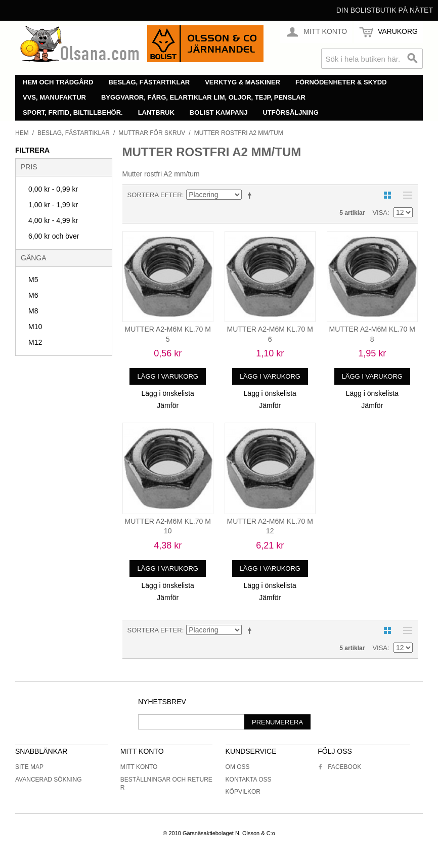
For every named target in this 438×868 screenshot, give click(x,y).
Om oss (238, 767)
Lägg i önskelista (168, 393)
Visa (380, 213)
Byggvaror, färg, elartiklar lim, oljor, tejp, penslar (203, 97)
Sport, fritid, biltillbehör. (73, 112)
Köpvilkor (243, 792)
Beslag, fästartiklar (149, 82)
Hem (22, 133)
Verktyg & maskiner (243, 82)
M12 (35, 342)
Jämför (168, 405)
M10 (35, 327)
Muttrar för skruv (152, 133)
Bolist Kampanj (219, 112)
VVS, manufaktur (54, 97)
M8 (33, 311)
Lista (405, 195)
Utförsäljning (291, 112)
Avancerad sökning (49, 780)
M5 (33, 280)
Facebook (339, 767)
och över (54, 236)
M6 (33, 295)
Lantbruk (156, 112)
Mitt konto (139, 767)
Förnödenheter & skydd (341, 82)
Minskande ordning (251, 195)
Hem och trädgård (58, 82)
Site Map (29, 767)
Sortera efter (155, 195)
